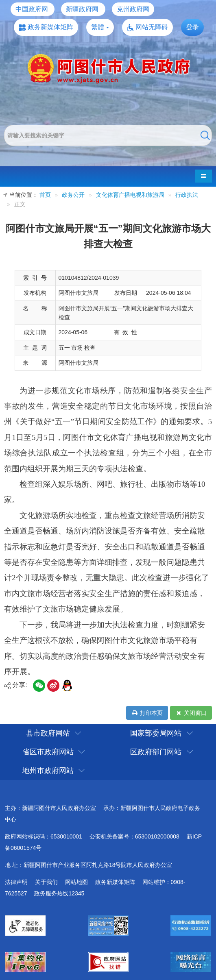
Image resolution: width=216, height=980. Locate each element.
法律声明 (16, 882)
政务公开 (73, 195)
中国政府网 (32, 9)
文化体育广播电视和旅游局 (130, 195)
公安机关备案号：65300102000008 (134, 836)
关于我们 (46, 882)
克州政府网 (133, 9)
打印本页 (147, 713)
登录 (192, 27)
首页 (45, 195)
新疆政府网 (82, 9)
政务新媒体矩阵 (50, 27)
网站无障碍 (152, 27)
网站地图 (76, 882)
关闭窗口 (191, 713)
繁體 (98, 27)
